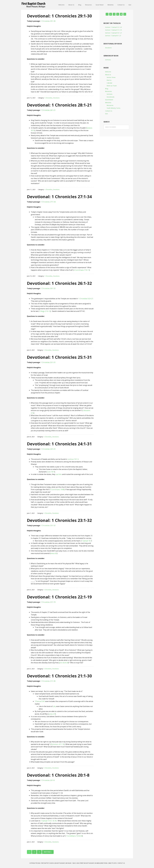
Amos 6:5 (54, 553)
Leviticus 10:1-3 (73, 459)
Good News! (109, 100)
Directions (104, 863)
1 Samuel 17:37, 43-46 (49, 821)
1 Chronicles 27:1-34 (48, 202)
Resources (108, 91)
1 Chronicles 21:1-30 (48, 681)
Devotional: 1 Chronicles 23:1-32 (59, 520)
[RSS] (118, 14)
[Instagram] (114, 14)
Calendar (109, 83)
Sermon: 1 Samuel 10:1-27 (113, 33)
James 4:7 (52, 714)
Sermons (108, 60)
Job (54, 706)
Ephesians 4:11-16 (58, 744)
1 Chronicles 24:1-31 (48, 449)
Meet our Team (112, 86)
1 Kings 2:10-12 (45, 311)
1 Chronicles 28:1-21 (48, 110)
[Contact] (121, 14)
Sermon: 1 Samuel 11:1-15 (113, 30)
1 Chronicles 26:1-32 (48, 288)
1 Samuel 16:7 (86, 541)
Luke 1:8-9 (51, 472)
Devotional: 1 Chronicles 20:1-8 (58, 775)
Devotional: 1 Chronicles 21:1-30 (59, 676)
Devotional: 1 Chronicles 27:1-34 (59, 197)
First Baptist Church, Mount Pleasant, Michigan (34, 5)
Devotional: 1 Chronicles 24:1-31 (59, 444)
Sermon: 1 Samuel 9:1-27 (113, 36)
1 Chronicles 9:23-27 (86, 299)
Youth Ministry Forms (113, 108)
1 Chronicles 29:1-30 (48, 21)
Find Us (109, 80)
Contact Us (109, 111)
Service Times (111, 77)
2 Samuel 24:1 (40, 701)
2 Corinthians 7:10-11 (82, 270)
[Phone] (125, 14)
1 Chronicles (48, 98)
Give (106, 114)
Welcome (108, 72)
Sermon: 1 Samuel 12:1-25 (113, 27)
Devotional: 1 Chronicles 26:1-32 (59, 283)
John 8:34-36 (64, 663)
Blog (107, 89)
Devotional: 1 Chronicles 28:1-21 (59, 105)
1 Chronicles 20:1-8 (48, 780)
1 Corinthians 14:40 (57, 489)
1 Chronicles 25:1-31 (48, 362)
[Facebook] (107, 14)
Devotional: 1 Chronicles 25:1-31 (59, 357)
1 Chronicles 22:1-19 (48, 602)
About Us (108, 75)
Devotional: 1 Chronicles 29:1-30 (59, 16)
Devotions (56, 98)
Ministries (108, 103)
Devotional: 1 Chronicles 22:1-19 (59, 597)
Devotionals (110, 97)
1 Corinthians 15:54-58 (74, 836)
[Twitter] (111, 14)
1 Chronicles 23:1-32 (48, 526)
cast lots (59, 474)
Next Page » (48, 852)
